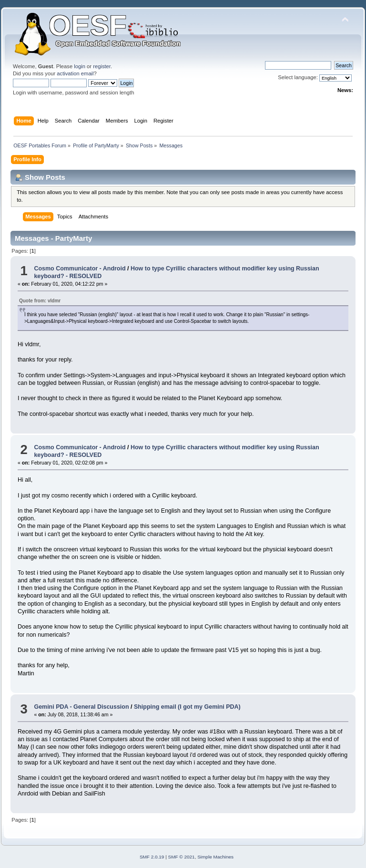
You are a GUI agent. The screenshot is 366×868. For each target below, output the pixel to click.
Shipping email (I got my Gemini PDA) (187, 707)
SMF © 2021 (182, 857)
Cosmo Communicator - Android (80, 269)
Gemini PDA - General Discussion (81, 707)
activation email (75, 73)
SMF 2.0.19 (152, 857)
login (80, 66)
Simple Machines (215, 857)
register (102, 66)
